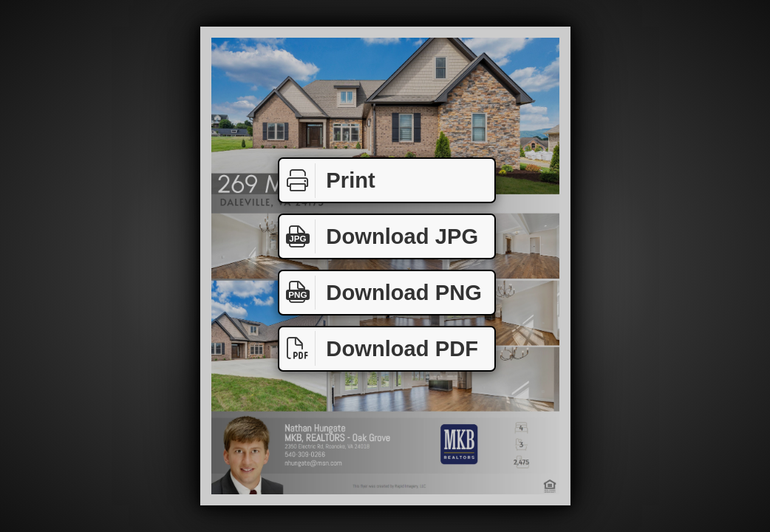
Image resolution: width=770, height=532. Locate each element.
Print (327, 181)
